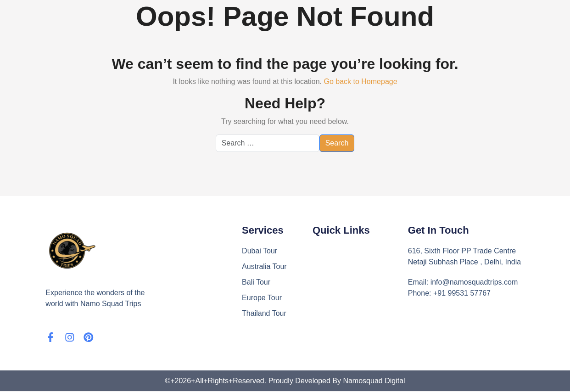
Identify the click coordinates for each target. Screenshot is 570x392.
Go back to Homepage (360, 81)
